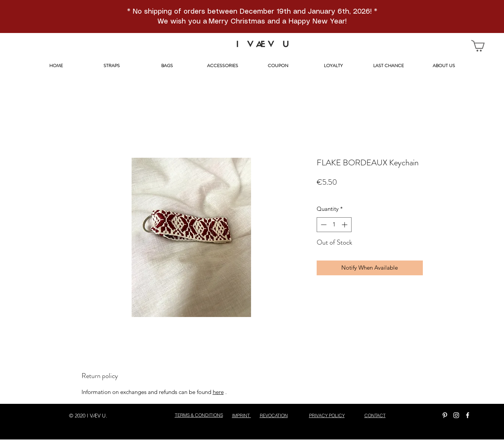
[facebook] (468, 415)
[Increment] (345, 225)
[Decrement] (323, 225)
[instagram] (456, 415)
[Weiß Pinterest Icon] (445, 415)
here (218, 392)
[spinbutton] (334, 225)
